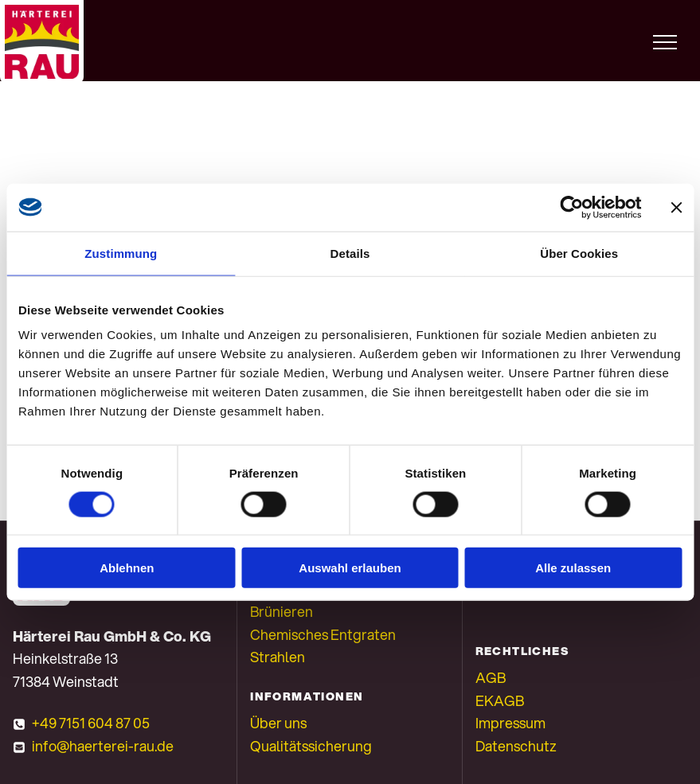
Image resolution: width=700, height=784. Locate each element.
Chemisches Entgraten (323, 634)
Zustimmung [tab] (121, 253)
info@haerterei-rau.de (103, 746)
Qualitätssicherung (311, 746)
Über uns (278, 723)
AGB (491, 677)
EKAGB (500, 700)
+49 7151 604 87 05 (91, 723)
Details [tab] (350, 253)
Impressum (510, 723)
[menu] (665, 42)
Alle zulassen (573, 568)
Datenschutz (516, 746)
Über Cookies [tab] (579, 253)
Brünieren (282, 611)
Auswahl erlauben (350, 568)
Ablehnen (127, 568)
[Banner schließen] (676, 207)
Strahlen (278, 657)
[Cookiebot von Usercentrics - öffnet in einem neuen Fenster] (571, 207)
